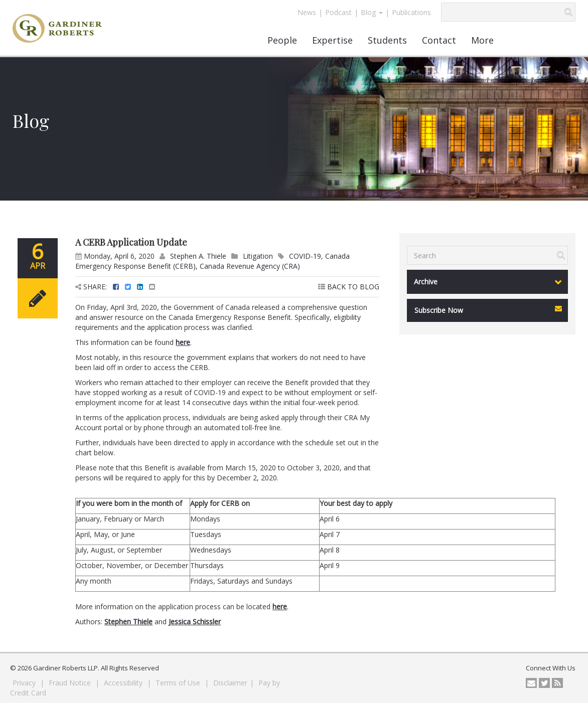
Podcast (338, 12)
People (282, 40)
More (482, 40)
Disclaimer (230, 683)
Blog (372, 12)
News (307, 12)
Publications (411, 12)
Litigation (258, 256)
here (183, 342)
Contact (439, 40)
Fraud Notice (71, 683)
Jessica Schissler (195, 622)
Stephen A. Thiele (198, 256)
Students (387, 40)
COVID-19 (305, 256)
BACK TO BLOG (349, 287)
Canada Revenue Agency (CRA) (250, 266)
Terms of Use (179, 683)
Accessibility (124, 683)
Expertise (332, 40)
